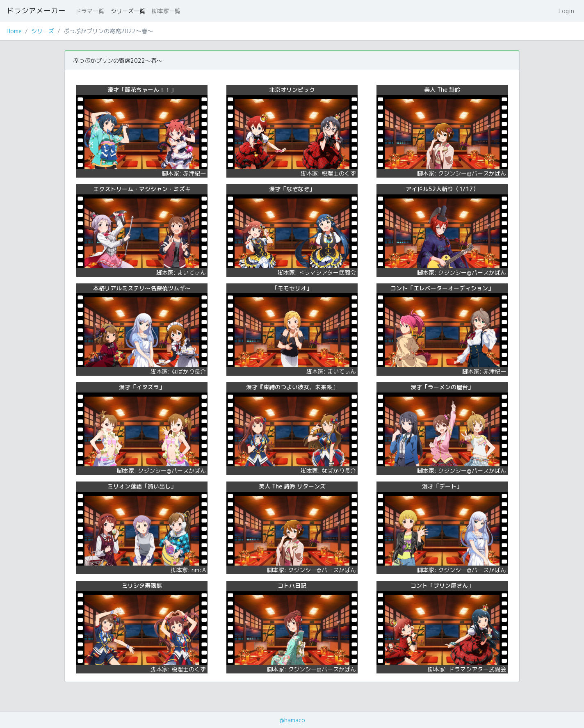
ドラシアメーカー (36, 10)
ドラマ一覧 (90, 11)
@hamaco (292, 720)
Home (14, 31)
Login (566, 11)
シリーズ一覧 (128, 11)
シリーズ (43, 31)
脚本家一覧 (166, 11)
